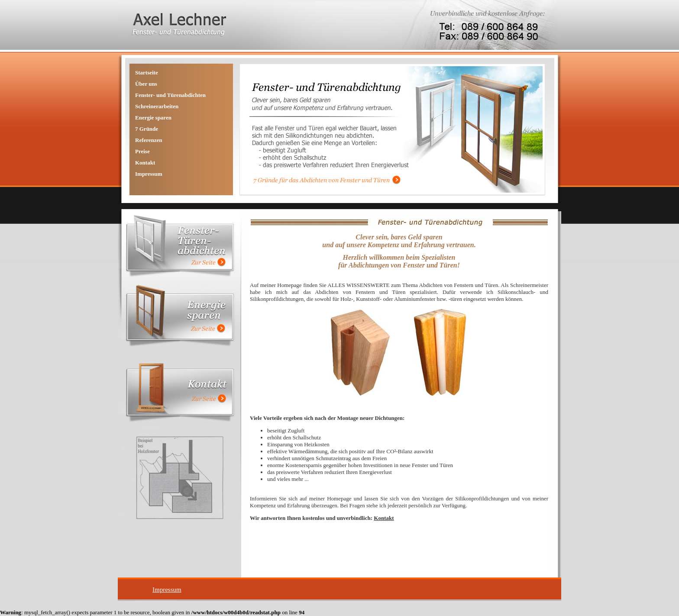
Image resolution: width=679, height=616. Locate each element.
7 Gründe (147, 129)
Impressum (149, 174)
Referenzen (149, 140)
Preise (142, 151)
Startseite (147, 73)
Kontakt (145, 163)
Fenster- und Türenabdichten (170, 95)
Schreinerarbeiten (157, 106)
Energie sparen (153, 118)
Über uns (146, 84)
